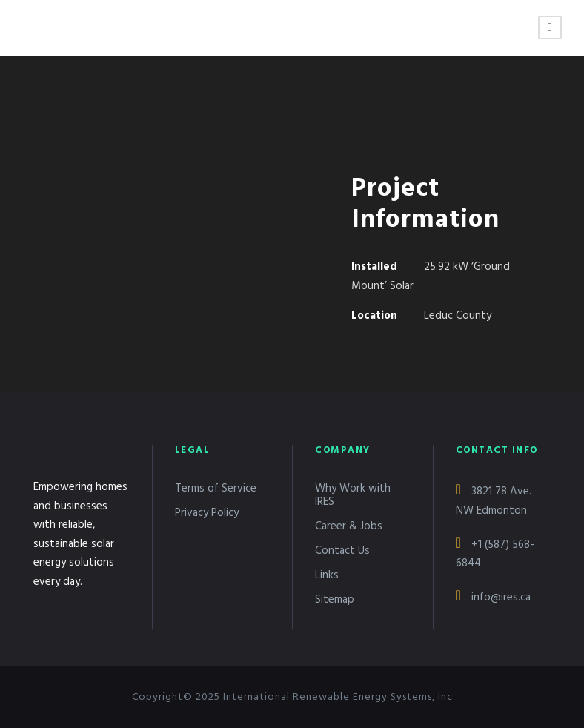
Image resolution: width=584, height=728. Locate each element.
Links (327, 575)
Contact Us (342, 551)
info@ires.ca (493, 598)
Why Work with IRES (353, 495)
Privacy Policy (207, 513)
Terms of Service (216, 489)
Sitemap (335, 600)
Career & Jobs (349, 526)
